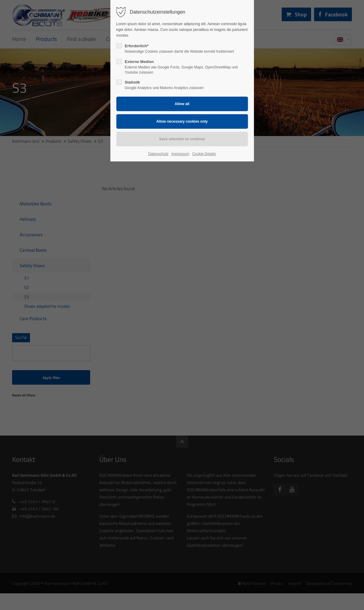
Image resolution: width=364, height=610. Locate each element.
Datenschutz (158, 154)
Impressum (180, 154)
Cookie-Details (204, 154)
